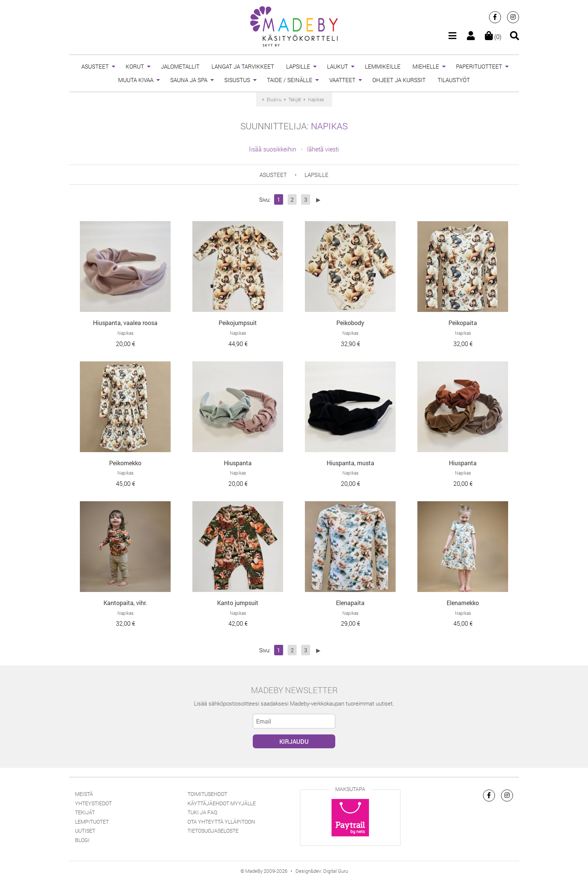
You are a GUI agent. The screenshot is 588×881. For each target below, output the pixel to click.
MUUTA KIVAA (136, 80)
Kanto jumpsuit (238, 603)
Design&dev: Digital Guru (322, 871)
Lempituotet (92, 822)
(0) (493, 37)
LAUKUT (337, 66)
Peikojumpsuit (238, 323)
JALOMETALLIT (180, 66)
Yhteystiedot (93, 803)
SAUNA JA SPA (189, 80)
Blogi (82, 840)
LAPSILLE (298, 66)
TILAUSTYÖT (454, 80)
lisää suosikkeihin (273, 149)
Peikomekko (125, 463)
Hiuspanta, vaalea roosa (125, 323)
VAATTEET (342, 80)
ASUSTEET (95, 66)
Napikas (329, 126)
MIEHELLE (426, 66)
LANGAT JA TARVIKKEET (243, 66)
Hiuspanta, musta (350, 463)
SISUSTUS (237, 80)
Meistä (84, 794)
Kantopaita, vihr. (125, 603)
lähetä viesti (323, 149)
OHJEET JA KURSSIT (399, 80)
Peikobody (350, 323)
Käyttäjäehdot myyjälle (222, 803)
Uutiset (85, 831)
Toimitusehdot (207, 794)
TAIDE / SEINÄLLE (290, 80)
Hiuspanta (238, 463)
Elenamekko (463, 603)
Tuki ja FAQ (202, 812)
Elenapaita (350, 603)
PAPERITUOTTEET (479, 66)
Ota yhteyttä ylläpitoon (221, 822)
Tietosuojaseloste (213, 831)
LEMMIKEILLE (383, 66)
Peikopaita (463, 323)
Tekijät (85, 812)
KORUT (135, 66)
